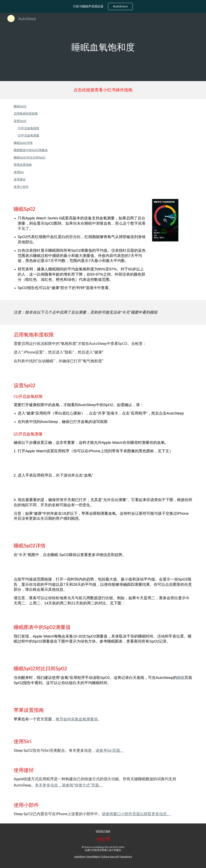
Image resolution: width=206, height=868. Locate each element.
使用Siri (19, 172)
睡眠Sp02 (20, 106)
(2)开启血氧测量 (28, 135)
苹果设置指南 (23, 165)
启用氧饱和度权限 (26, 114)
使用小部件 (21, 187)
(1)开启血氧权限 (28, 128)
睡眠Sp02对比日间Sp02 (30, 157)
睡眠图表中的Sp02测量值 (31, 150)
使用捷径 (20, 179)
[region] (103, 6)
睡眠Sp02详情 (23, 143)
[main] (103, 47)
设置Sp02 (20, 121)
